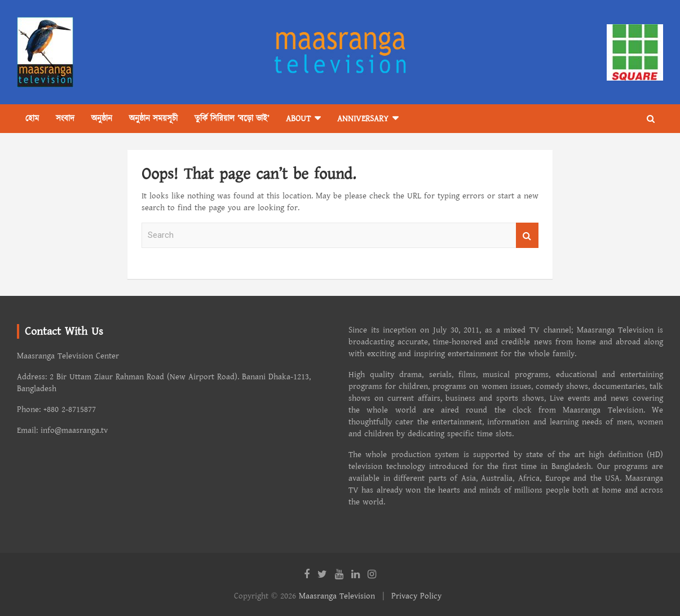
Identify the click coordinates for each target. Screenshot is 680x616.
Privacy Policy (416, 596)
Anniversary (363, 119)
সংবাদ (65, 119)
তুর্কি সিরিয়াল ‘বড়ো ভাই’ (232, 119)
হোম (32, 119)
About (298, 119)
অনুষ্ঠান (102, 119)
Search (527, 235)
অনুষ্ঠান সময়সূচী (153, 119)
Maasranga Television (337, 596)
